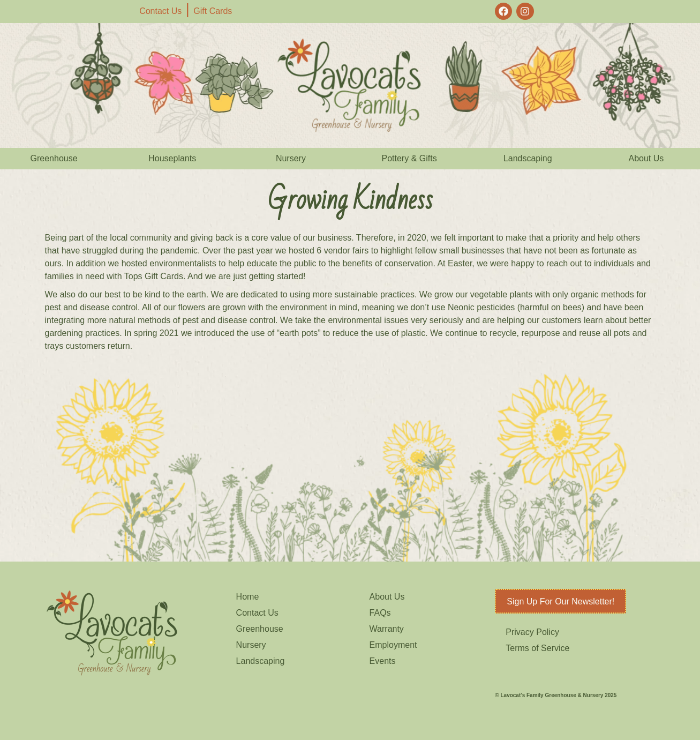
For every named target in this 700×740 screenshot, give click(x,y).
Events (383, 661)
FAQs (380, 613)
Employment (393, 645)
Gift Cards (213, 11)
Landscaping (528, 158)
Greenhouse (54, 158)
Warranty (387, 629)
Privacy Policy (532, 632)
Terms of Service (537, 648)
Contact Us (160, 11)
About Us (646, 158)
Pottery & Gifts (409, 158)
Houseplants (172, 158)
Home (248, 597)
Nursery (291, 158)
